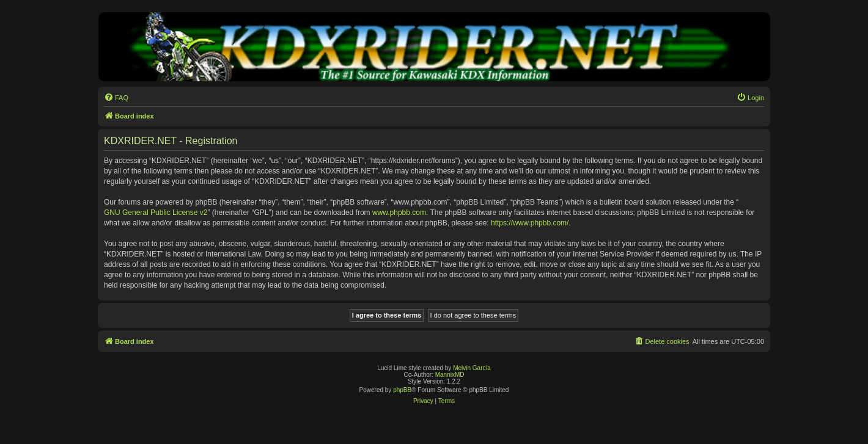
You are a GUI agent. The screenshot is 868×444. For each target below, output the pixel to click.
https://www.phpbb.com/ (530, 223)
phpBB (402, 390)
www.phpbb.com (399, 213)
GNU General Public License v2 (156, 213)
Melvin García (472, 368)
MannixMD (450, 375)
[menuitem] (116, 98)
